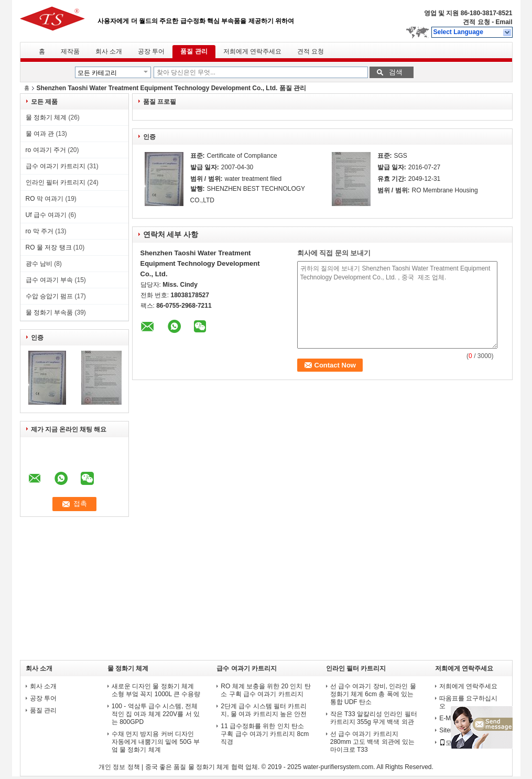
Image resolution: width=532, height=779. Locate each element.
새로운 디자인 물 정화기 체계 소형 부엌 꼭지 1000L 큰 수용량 (156, 690)
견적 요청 (476, 22)
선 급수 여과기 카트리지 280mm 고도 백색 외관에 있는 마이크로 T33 (372, 742)
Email (504, 22)
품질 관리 (194, 51)
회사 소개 (109, 51)
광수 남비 (39, 264)
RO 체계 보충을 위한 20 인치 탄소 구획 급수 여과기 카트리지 (265, 690)
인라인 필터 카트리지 (56, 182)
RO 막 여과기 (45, 199)
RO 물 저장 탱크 (49, 247)
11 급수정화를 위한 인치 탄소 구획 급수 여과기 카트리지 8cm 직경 (265, 734)
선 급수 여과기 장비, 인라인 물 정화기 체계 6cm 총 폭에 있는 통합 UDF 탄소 (373, 694)
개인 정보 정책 (119, 767)
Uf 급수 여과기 (46, 215)
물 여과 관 (40, 134)
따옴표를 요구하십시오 (468, 702)
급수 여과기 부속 (50, 280)
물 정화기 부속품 (50, 312)
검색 (396, 72)
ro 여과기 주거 (46, 150)
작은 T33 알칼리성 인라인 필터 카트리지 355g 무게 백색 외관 (374, 718)
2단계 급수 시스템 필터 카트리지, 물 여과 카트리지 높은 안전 (264, 710)
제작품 (70, 51)
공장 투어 (151, 51)
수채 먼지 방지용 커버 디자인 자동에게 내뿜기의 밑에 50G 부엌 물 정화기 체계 (156, 742)
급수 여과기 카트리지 (56, 166)
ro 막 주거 (40, 231)
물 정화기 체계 (46, 117)
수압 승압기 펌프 (50, 296)
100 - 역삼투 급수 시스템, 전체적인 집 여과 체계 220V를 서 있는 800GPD (156, 714)
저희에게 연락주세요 (252, 51)
